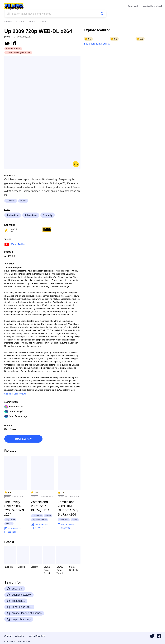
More (43, 22)
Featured (133, 6)
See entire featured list (97, 44)
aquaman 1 (16, 601)
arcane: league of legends (24, 613)
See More (10, 532)
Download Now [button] (23, 439)
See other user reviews (15, 394)
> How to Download (13, 49)
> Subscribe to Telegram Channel (18, 53)
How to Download (152, 6)
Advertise (20, 636)
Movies (8, 22)
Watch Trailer (15, 244)
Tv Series (20, 22)
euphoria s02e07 (19, 595)
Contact (8, 636)
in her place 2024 (19, 607)
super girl (15, 589)
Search (33, 22)
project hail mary (19, 619)
